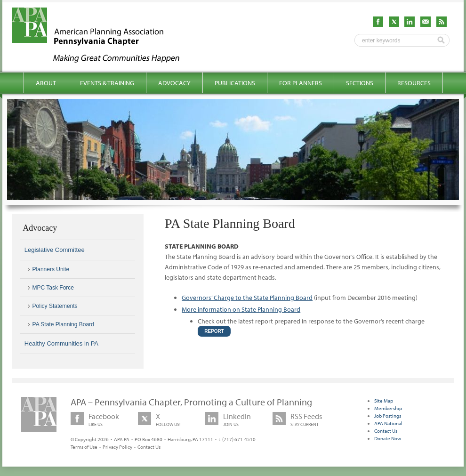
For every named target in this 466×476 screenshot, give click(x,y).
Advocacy (174, 83)
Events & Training (107, 83)
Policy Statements (55, 306)
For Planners (301, 83)
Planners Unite (51, 269)
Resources (414, 83)
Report (214, 331)
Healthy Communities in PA (61, 343)
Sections (360, 83)
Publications (235, 83)
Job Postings (388, 416)
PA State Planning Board (63, 324)
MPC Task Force (53, 288)
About (46, 83)
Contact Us (149, 447)
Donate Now (388, 438)
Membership (388, 408)
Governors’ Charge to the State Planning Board (247, 298)
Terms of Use (84, 447)
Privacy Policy (117, 447)
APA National (388, 423)
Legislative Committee (55, 250)
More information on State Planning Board (241, 309)
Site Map (384, 401)
